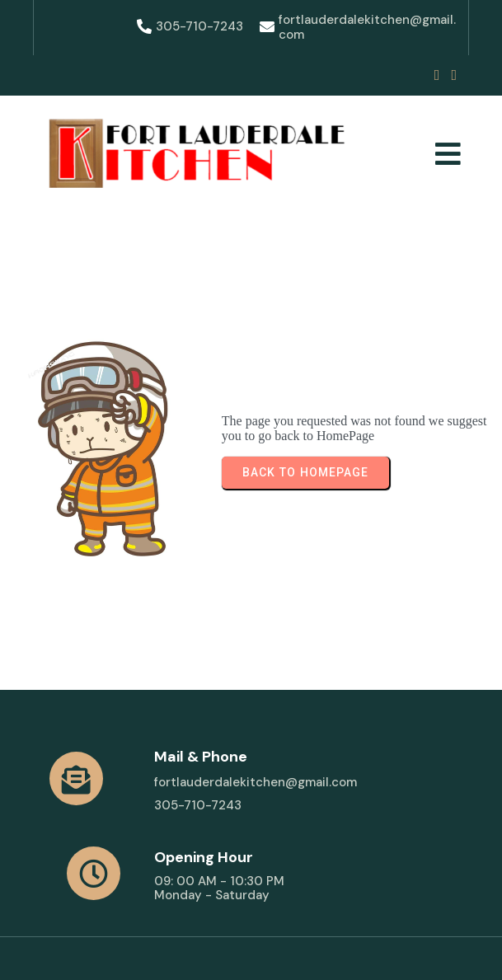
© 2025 (64, 945)
